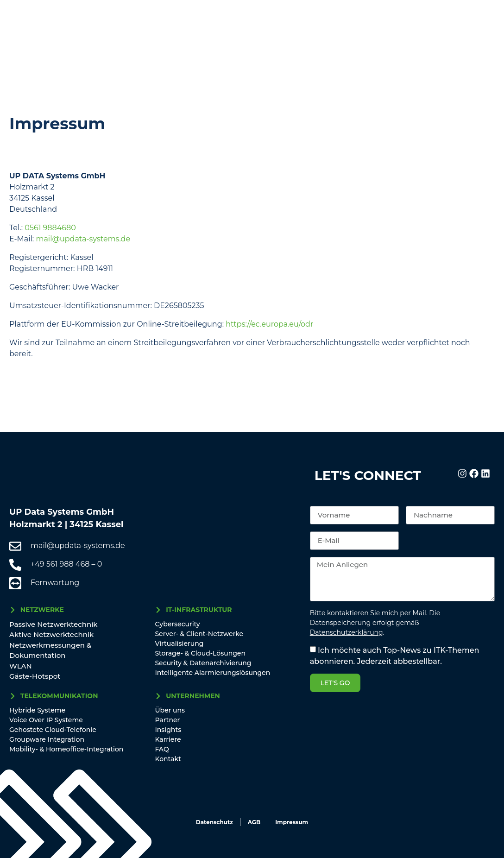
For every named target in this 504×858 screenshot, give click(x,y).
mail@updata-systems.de (83, 239)
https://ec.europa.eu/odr (269, 324)
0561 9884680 (50, 228)
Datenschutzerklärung (346, 632)
